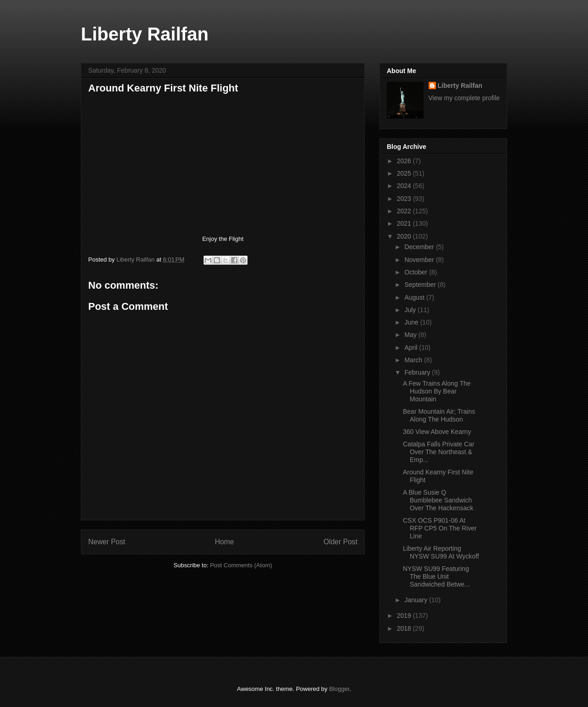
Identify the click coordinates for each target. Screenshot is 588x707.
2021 (405, 223)
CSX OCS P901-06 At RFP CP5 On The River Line (440, 528)
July (411, 310)
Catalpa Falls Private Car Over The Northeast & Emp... (439, 452)
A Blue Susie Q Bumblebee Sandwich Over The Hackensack (438, 500)
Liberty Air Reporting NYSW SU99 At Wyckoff (441, 552)
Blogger (339, 689)
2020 (405, 236)
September (421, 285)
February (418, 372)
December (420, 247)
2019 (405, 616)
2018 (405, 628)
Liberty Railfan (145, 34)
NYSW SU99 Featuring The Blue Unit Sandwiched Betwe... (436, 576)
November (420, 260)
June (412, 322)
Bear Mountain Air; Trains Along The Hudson (439, 415)
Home (225, 542)
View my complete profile (464, 98)
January (417, 600)
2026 (405, 161)
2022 (405, 211)
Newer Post (107, 542)
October (417, 272)
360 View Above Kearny (437, 432)
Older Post (340, 542)
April (412, 348)
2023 (405, 199)
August (415, 297)
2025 (405, 173)
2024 (405, 186)
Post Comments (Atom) (241, 565)
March (414, 360)
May (411, 335)
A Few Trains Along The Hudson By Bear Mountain (437, 391)
